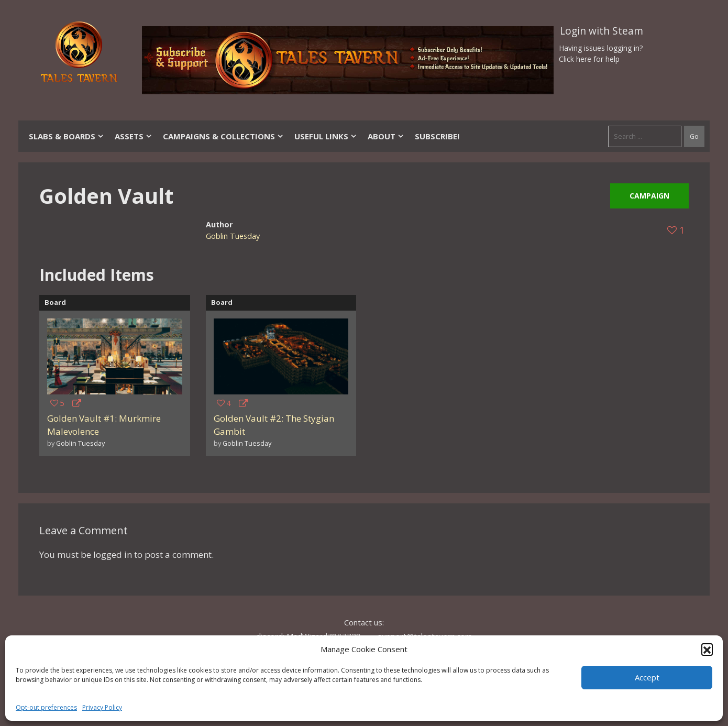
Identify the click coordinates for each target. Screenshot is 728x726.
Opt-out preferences (46, 707)
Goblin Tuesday (233, 236)
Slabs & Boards (67, 136)
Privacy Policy (102, 707)
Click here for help (589, 59)
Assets (134, 136)
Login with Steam (602, 31)
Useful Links (326, 136)
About (386, 136)
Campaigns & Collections (223, 136)
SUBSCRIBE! (437, 136)
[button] (707, 649)
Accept (647, 677)
